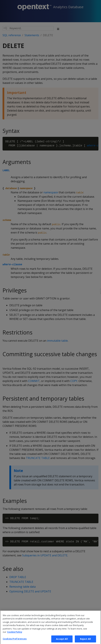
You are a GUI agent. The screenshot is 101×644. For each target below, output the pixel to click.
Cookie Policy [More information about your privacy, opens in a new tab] (15, 634)
